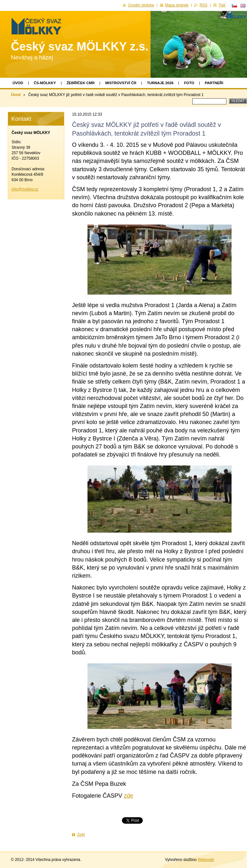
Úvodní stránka (141, 5)
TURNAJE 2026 (160, 83)
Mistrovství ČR (121, 83)
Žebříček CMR (81, 83)
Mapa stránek (177, 5)
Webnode (206, 860)
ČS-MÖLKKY (45, 83)
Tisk (222, 5)
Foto (189, 83)
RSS (203, 5)
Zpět (81, 835)
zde (128, 796)
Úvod (18, 83)
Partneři (214, 83)
